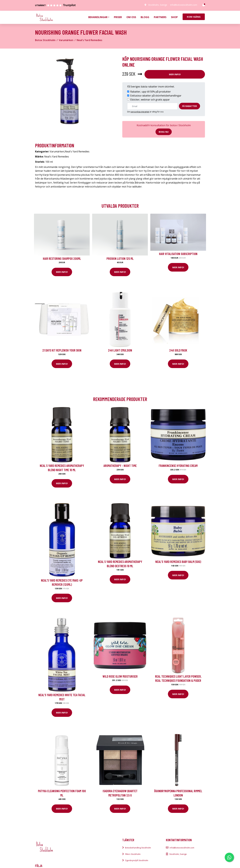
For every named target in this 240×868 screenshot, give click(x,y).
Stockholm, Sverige (158, 5)
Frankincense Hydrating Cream (178, 466)
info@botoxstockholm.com (184, 5)
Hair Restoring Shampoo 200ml (62, 258)
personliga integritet (140, 112)
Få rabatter (189, 106)
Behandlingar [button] (98, 17)
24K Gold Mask (178, 350)
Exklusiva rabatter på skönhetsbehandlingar (156, 96)
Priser (118, 17)
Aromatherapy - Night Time (120, 466)
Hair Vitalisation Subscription (178, 254)
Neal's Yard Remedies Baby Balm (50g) (178, 562)
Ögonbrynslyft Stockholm (137, 860)
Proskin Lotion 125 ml (120, 258)
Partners (160, 17)
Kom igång (194, 17)
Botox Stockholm (45, 40)
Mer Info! (175, 74)
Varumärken (66, 40)
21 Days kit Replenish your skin (62, 350)
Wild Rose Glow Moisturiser (120, 676)
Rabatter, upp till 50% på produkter (151, 92)
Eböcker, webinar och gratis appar (150, 100)
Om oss (131, 17)
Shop (174, 17)
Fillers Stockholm (133, 854)
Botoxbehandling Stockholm (138, 848)
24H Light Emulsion (120, 350)
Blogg (145, 17)
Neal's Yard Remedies (89, 40)
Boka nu (164, 132)
